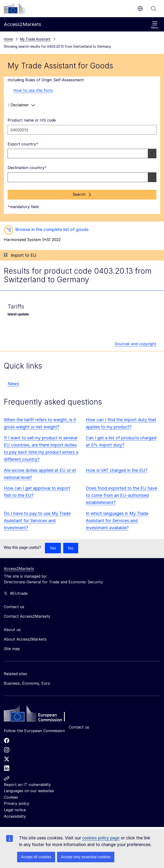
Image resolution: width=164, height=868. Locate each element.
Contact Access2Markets (27, 616)
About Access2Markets (25, 639)
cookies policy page (101, 838)
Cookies (11, 797)
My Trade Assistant (35, 39)
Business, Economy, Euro (27, 683)
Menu (155, 25)
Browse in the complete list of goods (52, 229)
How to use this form (30, 90)
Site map (12, 649)
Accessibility (15, 816)
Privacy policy (17, 803)
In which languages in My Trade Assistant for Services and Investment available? (117, 521)
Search (154, 9)
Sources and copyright (135, 344)
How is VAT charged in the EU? (117, 470)
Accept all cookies (36, 857)
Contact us (79, 727)
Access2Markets (19, 569)
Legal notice (15, 810)
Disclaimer (22, 105)
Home (8, 39)
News (13, 384)
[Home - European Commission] (38, 715)
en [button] (140, 9)
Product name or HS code (32, 120)
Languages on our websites (29, 791)
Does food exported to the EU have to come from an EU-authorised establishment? (121, 495)
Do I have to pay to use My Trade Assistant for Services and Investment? (37, 521)
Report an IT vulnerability (27, 785)
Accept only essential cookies (86, 857)
